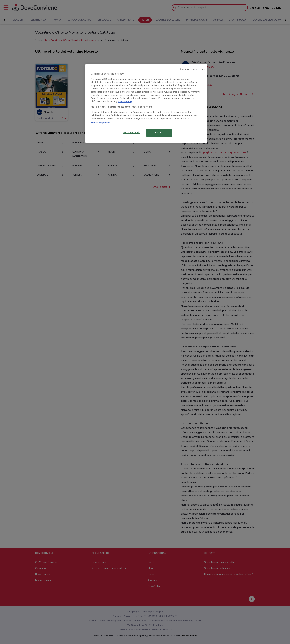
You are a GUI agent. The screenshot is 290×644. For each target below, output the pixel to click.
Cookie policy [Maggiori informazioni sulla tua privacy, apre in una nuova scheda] (125, 101)
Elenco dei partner (101, 123)
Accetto (159, 133)
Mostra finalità (132, 132)
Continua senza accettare (192, 69)
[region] (146, 103)
